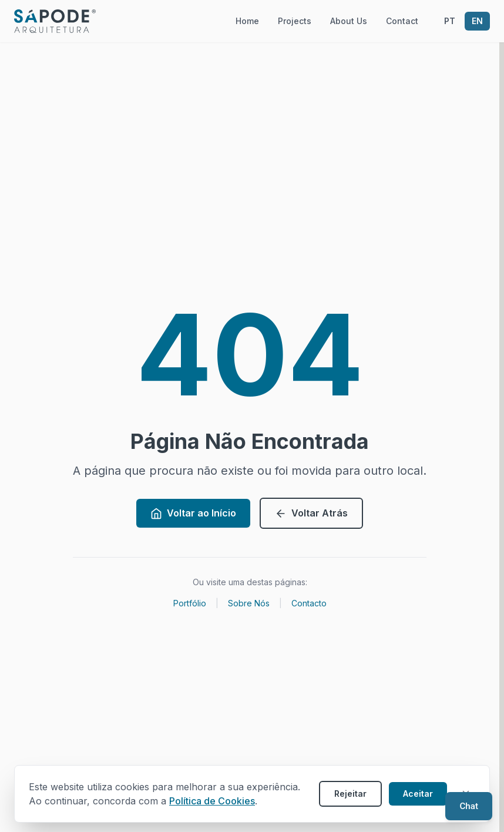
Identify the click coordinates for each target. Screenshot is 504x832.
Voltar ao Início (193, 513)
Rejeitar (350, 794)
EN (477, 21)
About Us (349, 21)
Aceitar (418, 794)
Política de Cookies (212, 801)
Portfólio (190, 603)
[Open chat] (469, 806)
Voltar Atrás (311, 513)
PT (450, 21)
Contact (402, 21)
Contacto (309, 603)
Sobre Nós (249, 603)
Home (247, 21)
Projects (295, 21)
